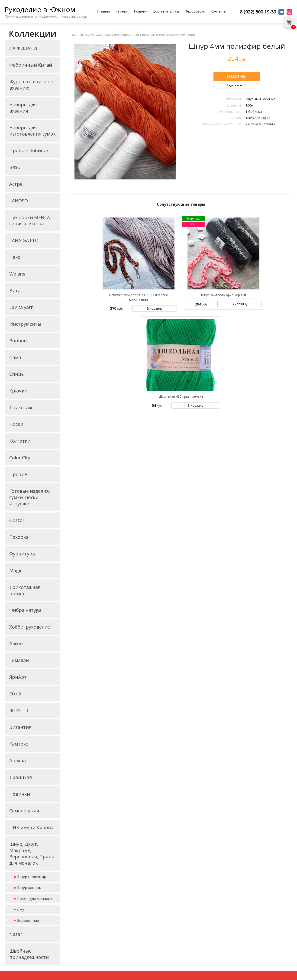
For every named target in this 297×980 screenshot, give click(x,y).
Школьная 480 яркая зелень (181, 396)
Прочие (18, 474)
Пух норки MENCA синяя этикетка (30, 221)
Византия (20, 727)
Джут (21, 909)
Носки (16, 424)
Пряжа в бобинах (29, 151)
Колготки (20, 441)
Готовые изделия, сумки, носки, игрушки (30, 497)
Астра (16, 184)
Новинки (141, 11)
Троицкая (21, 777)
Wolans (17, 274)
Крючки (18, 391)
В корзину (155, 308)
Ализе (16, 644)
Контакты (218, 11)
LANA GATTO (24, 240)
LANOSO (19, 201)
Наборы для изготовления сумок (32, 131)
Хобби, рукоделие (30, 627)
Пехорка (19, 537)
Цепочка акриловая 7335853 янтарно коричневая (139, 297)
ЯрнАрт (18, 677)
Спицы (17, 374)
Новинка (193, 219)
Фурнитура (22, 554)
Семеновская (24, 811)
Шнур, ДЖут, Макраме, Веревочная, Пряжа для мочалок (32, 853)
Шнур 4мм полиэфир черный (223, 295)
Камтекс (19, 744)
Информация (195, 11)
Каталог (122, 11)
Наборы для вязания (23, 108)
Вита (15, 290)
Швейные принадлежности (29, 954)
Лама (15, 357)
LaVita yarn (22, 307)
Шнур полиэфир (31, 877)
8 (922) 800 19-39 (258, 12)
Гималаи (19, 660)
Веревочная (28, 920)
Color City (20, 458)
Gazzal (16, 520)
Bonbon (18, 341)
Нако (15, 257)
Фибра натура (25, 610)
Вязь (15, 167)
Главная (103, 11)
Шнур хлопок (29, 888)
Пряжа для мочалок (35, 899)
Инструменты (25, 324)
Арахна (18, 761)
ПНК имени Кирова (31, 827)
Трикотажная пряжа (25, 590)
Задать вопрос (237, 85)
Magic (16, 570)
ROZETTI (19, 710)
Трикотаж (21, 407)
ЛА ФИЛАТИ (23, 48)
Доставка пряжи (166, 11)
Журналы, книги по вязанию (31, 85)
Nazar (16, 934)
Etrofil (16, 694)
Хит (193, 224)
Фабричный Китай (31, 65)
